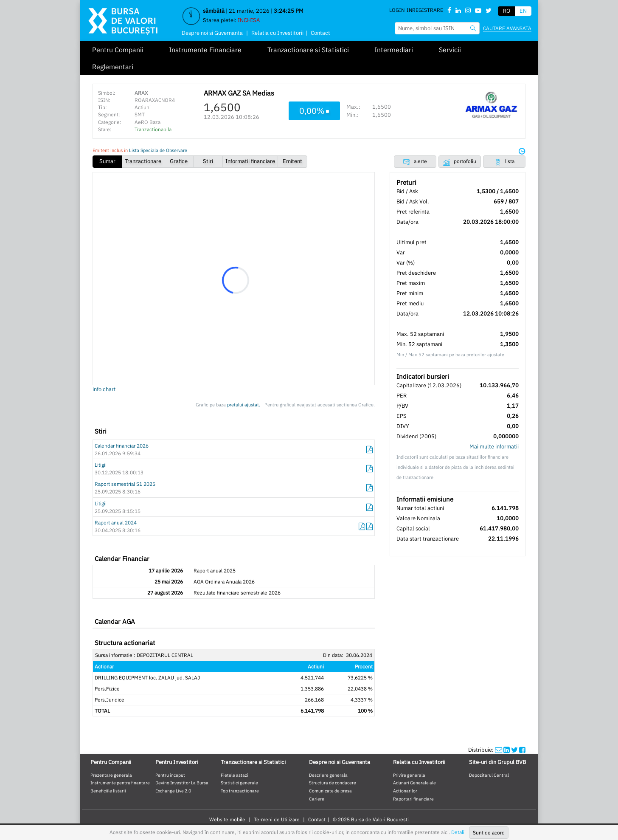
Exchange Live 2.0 (173, 791)
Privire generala (409, 775)
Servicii (450, 50)
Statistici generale (239, 783)
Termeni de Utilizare (277, 819)
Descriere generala (328, 775)
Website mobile (227, 819)
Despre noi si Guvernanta (212, 33)
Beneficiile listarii (108, 791)
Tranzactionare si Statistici (308, 50)
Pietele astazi (235, 775)
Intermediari (394, 50)
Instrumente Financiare (205, 50)
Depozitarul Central (489, 775)
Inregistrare (425, 10)
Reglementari (113, 67)
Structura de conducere (333, 783)
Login (397, 10)
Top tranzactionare (240, 791)
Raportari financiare (413, 799)
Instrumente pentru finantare (120, 783)
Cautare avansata (507, 28)
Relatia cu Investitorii (277, 33)
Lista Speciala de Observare (158, 150)
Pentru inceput (170, 775)
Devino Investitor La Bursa (182, 783)
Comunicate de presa (330, 791)
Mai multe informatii (494, 447)
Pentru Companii (118, 50)
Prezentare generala (111, 775)
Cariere (317, 799)
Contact (320, 33)
